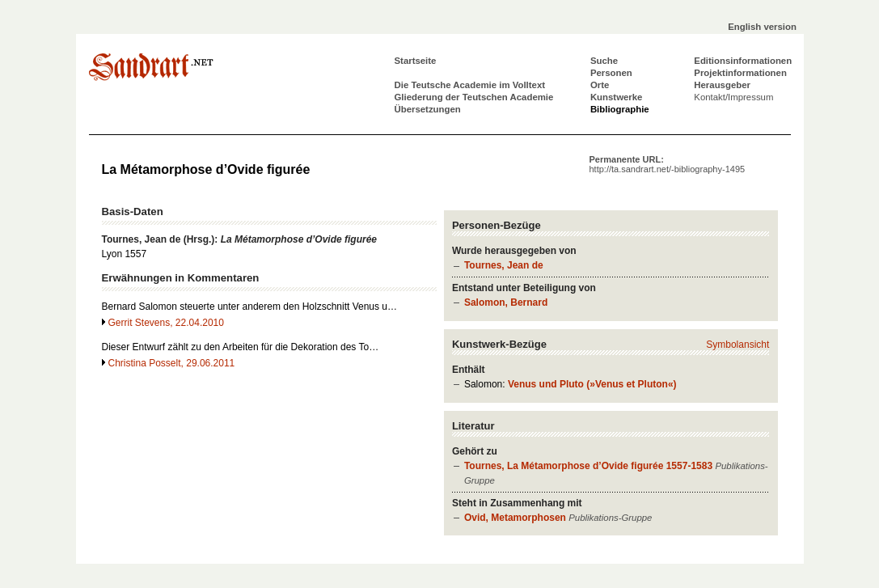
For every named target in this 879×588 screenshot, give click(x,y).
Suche (604, 61)
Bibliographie (620, 109)
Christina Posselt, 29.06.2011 (172, 363)
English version (762, 27)
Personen (611, 73)
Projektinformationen (740, 73)
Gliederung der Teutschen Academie (474, 97)
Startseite (416, 61)
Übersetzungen (428, 109)
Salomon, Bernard (506, 302)
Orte (600, 85)
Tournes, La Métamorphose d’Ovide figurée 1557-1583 (588, 466)
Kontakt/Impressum (733, 97)
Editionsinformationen (743, 61)
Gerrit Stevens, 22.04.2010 (166, 323)
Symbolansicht (737, 345)
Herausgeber (722, 85)
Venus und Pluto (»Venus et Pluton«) (592, 384)
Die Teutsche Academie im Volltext (470, 85)
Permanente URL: (668, 164)
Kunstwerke (617, 97)
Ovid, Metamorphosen (515, 518)
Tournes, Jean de (504, 265)
